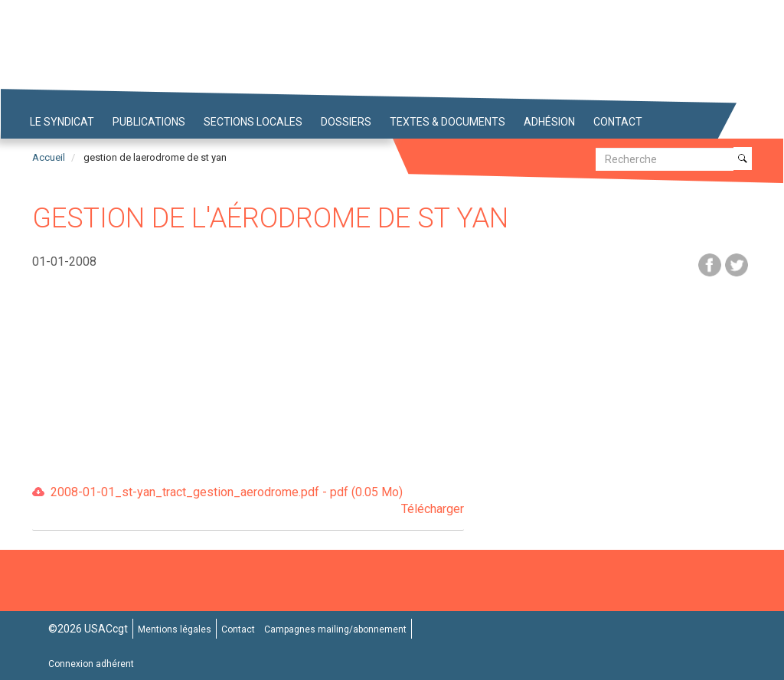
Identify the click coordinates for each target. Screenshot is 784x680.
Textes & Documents (448, 122)
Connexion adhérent (91, 664)
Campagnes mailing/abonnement (335, 629)
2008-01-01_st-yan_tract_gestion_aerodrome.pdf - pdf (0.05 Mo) (257, 502)
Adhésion (549, 122)
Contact (618, 122)
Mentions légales (175, 629)
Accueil (49, 157)
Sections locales (253, 122)
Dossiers (346, 122)
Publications (149, 122)
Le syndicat (62, 122)
